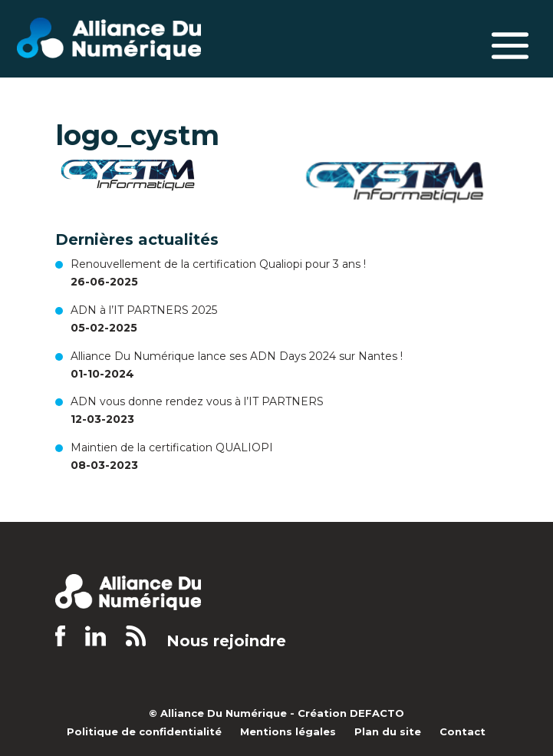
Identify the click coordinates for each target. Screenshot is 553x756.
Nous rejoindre (226, 641)
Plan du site (388, 731)
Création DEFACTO (351, 713)
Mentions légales (288, 731)
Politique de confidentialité (144, 731)
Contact (462, 731)
